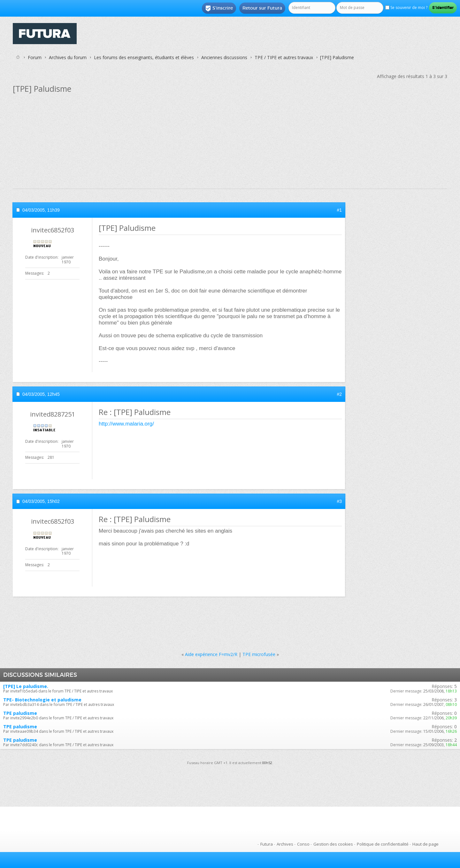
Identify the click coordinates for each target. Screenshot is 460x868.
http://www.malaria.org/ (126, 424)
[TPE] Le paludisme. (26, 686)
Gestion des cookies (333, 844)
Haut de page (425, 844)
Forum (35, 57)
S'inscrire (219, 8)
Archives (285, 844)
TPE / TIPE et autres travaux (284, 57)
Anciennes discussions (224, 57)
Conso (303, 844)
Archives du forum (68, 57)
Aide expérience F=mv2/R (211, 654)
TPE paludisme (20, 713)
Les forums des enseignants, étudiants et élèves (144, 57)
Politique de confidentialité (383, 844)
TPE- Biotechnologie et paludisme (42, 700)
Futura (267, 844)
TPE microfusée (259, 654)
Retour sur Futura (262, 8)
